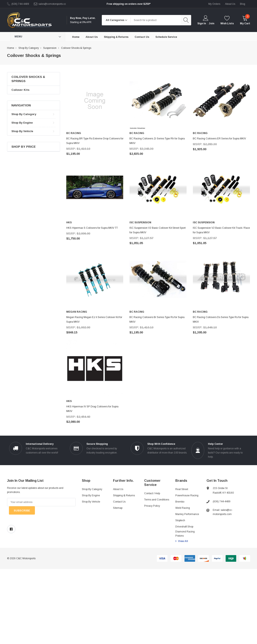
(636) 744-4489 (20, 4)
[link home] (29, 20)
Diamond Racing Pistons (185, 534)
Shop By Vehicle (22, 131)
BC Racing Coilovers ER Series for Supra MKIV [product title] (219, 139)
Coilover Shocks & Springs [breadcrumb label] (76, 48)
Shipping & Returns (124, 495)
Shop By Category (24, 114)
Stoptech (180, 520)
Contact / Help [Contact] (152, 493)
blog (243, 4)
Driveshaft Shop (184, 527)
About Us (118, 489)
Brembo (180, 502)
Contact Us (119, 502)
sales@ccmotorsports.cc (52, 4)
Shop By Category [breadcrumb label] (29, 48)
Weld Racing (183, 508)
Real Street (182, 489)
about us (230, 4)
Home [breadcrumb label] (11, 48)
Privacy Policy (152, 506)
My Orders (214, 4)
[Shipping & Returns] (116, 37)
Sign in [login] (202, 23)
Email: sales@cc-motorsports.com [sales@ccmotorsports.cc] (223, 512)
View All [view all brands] (183, 541)
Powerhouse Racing (187, 495)
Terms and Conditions (157, 500)
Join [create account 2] (212, 23)
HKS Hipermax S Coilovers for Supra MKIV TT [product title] (92, 228)
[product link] (95, 101)
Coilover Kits (20, 90)
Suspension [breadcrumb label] (50, 48)
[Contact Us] (142, 37)
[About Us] (92, 37)
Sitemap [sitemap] (118, 508)
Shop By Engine (22, 123)
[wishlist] (227, 20)
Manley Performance (187, 514)
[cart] (245, 20)
